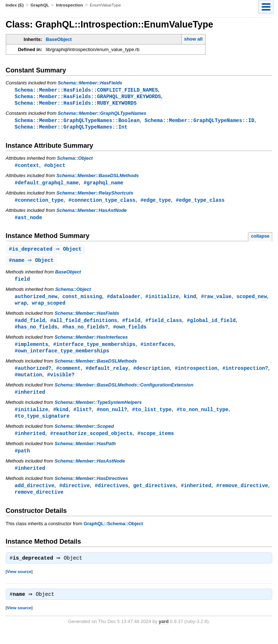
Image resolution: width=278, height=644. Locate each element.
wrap (21, 308)
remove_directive (39, 502)
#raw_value (216, 301)
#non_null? (112, 417)
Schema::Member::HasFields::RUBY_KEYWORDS (76, 104)
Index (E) (15, 5)
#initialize (162, 301)
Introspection (69, 5)
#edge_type (156, 203)
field (22, 283)
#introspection (196, 375)
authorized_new (36, 301)
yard (163, 633)
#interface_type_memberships (94, 350)
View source (19, 582)
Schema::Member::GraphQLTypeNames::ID (199, 122)
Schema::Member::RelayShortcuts (95, 195)
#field (131, 325)
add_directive (35, 495)
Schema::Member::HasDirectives (91, 488)
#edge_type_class (200, 203)
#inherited (30, 399)
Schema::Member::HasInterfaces (91, 343)
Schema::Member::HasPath (85, 452)
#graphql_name (103, 185)
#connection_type (39, 203)
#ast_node (29, 220)
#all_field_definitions (83, 325)
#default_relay (107, 375)
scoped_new (252, 301)
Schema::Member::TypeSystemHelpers (98, 410)
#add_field (30, 325)
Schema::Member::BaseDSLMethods (98, 178)
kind (190, 301)
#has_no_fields (36, 332)
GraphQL (40, 5)
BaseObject (59, 39)
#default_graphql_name (47, 185)
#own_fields (130, 332)
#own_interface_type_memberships (62, 357)
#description (151, 375)
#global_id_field (211, 325)
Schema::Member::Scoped (84, 434)
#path (22, 459)
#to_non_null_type (203, 417)
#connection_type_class (102, 203)
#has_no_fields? (85, 332)
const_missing (82, 301)
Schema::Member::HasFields (90, 83)
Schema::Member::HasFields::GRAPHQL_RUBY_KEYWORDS (88, 97)
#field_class (164, 325)
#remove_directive (242, 495)
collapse (260, 239)
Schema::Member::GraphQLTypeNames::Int (71, 128)
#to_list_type (152, 417)
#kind (61, 417)
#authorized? (33, 375)
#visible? (61, 382)
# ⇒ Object (46, 253)
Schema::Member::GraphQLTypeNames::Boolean (77, 122)
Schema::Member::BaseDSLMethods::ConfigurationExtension (124, 392)
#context (27, 167)
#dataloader (124, 301)
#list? (83, 417)
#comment (68, 375)
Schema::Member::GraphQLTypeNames (102, 114)
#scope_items (155, 442)
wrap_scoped (49, 308)
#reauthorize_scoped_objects (91, 442)
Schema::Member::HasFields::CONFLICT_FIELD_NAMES (87, 90)
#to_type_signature (42, 424)
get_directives (155, 495)
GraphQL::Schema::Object (113, 534)
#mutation (29, 382)
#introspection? (245, 375)
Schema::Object (75, 160)
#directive (75, 495)
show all (193, 39)
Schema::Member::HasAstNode (92, 213)
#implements (32, 350)
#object (55, 167)
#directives (112, 495)
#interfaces (157, 350)
